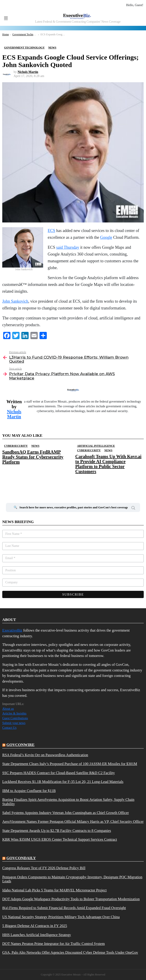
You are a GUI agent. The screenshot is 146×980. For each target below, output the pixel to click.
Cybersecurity (16, 446)
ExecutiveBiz (12, 630)
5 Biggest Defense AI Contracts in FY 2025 (35, 926)
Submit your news (14, 723)
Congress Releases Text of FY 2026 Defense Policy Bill (44, 868)
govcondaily (21, 858)
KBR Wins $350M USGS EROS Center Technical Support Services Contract (60, 840)
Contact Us (9, 728)
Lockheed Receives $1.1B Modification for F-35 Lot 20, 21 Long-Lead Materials (63, 782)
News (35, 446)
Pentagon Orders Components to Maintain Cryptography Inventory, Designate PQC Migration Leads (72, 879)
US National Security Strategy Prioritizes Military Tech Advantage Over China (61, 917)
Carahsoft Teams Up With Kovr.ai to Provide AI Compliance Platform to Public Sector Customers (108, 464)
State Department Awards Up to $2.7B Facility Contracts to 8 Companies (57, 831)
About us (8, 709)
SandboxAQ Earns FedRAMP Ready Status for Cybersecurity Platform (33, 457)
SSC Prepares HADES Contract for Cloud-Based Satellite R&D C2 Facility (59, 773)
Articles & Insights (14, 713)
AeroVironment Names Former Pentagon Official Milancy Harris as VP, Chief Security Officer (73, 822)
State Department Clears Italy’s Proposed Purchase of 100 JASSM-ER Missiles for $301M (70, 764)
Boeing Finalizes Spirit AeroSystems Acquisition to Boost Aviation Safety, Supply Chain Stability (68, 802)
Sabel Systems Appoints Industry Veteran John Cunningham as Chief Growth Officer (66, 813)
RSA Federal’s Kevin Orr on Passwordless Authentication (45, 755)
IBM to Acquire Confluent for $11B (29, 791)
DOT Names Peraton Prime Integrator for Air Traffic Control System (54, 944)
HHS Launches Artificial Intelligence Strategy (37, 935)
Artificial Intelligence (96, 446)
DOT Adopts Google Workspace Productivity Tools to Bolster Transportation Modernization (71, 899)
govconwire (20, 745)
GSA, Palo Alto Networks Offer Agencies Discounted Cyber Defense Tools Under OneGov (70, 953)
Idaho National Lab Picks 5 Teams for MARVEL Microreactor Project (54, 890)
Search (133, 509)
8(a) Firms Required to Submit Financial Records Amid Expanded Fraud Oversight (64, 908)
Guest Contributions (15, 718)
